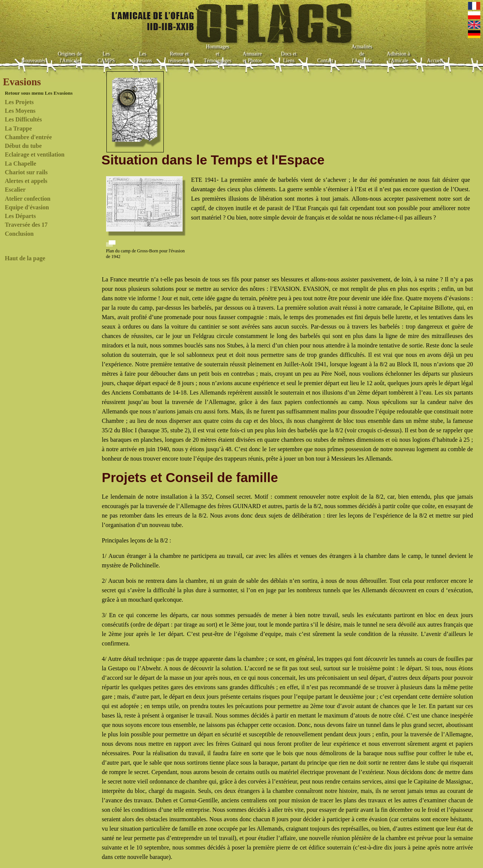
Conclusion (19, 234)
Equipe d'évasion (27, 207)
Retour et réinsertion (179, 57)
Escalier (15, 190)
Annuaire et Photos (252, 57)
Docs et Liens (289, 57)
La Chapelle (21, 164)
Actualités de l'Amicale (362, 54)
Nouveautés (33, 61)
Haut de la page (25, 258)
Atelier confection (28, 199)
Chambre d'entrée (28, 137)
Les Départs (20, 216)
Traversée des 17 (26, 225)
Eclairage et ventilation (35, 154)
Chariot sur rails (26, 172)
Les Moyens (20, 111)
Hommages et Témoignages (218, 54)
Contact (325, 61)
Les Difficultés (23, 119)
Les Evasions (143, 57)
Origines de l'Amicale (70, 57)
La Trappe (18, 128)
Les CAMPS (106, 57)
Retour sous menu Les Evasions (39, 93)
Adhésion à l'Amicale (398, 57)
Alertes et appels (26, 181)
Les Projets (19, 102)
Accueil (435, 61)
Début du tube (23, 146)
